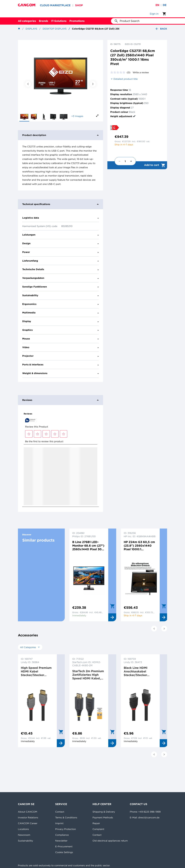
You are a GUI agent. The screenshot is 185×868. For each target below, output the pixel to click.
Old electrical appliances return (110, 841)
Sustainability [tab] (60, 295)
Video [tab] (60, 347)
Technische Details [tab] (60, 269)
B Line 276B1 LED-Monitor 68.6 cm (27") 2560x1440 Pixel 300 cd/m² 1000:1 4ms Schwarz (88, 546)
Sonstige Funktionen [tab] (60, 287)
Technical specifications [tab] (60, 204)
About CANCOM (28, 812)
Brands (44, 21)
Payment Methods (103, 817)
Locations (23, 829)
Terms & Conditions (66, 817)
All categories (27, 21)
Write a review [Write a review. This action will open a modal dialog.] (141, 72)
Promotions (77, 21)
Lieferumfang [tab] (60, 261)
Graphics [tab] (60, 330)
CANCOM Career (28, 823)
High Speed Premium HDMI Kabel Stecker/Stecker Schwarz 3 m (36, 671)
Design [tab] (60, 243)
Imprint (59, 823)
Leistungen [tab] (60, 235)
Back (161, 29)
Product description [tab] (60, 135)
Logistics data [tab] (60, 218)
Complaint (98, 829)
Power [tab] (60, 252)
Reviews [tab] (60, 400)
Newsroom (24, 835)
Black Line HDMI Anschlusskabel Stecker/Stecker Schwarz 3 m (136, 671)
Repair (96, 823)
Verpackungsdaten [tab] (60, 278)
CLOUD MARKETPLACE (55, 5)
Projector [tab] (60, 356)
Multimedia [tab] (60, 313)
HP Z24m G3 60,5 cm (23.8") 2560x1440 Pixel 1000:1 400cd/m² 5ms (139, 546)
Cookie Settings (64, 852)
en (157, 5)
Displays (31, 29)
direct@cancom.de (149, 817)
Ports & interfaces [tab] (60, 365)
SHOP (79, 5)
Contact (60, 812)
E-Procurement (64, 846)
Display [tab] (60, 321)
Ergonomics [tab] (60, 304)
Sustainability (25, 841)
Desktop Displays (55, 29)
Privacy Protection (66, 829)
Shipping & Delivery (104, 812)
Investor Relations (28, 817)
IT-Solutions (59, 21)
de (165, 5)
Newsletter (61, 841)
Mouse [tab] (60, 339)
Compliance (62, 835)
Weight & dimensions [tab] (60, 373)
